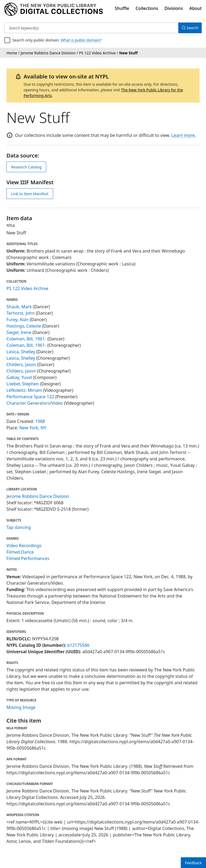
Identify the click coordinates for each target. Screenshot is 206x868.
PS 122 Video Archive (27, 288)
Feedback (193, 863)
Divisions (174, 8)
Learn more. (184, 135)
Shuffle (122, 8)
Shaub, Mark (19, 307)
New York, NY (33, 428)
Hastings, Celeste (24, 326)
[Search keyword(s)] (90, 28)
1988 (40, 421)
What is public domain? (81, 40)
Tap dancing (19, 527)
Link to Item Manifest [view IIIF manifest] (30, 194)
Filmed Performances (28, 558)
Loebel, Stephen (23, 384)
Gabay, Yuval (19, 377)
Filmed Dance (20, 552)
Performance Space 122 (30, 397)
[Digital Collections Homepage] (54, 9)
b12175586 (78, 645)
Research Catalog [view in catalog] (26, 167)
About (196, 8)
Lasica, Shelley (21, 352)
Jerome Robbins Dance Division (38, 496)
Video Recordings (24, 546)
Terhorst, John (21, 313)
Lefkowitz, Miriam (24, 390)
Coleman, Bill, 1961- (26, 339)
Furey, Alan (17, 320)
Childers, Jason (21, 365)
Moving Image (21, 707)
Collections (147, 8)
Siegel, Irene (19, 332)
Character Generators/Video (35, 403)
